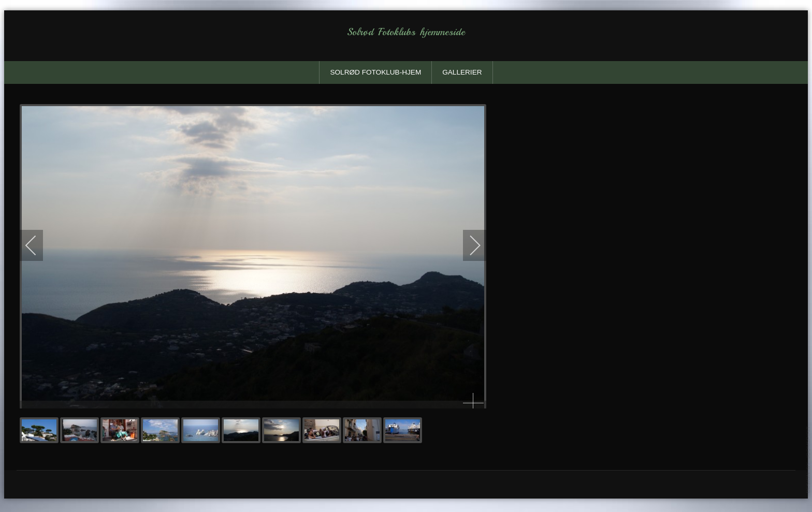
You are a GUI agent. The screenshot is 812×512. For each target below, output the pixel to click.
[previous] (38, 245)
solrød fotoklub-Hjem (375, 72)
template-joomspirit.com (808, 460)
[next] (468, 245)
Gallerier (462, 72)
